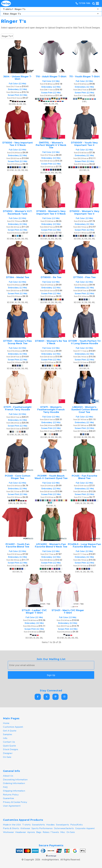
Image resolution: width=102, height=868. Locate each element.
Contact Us (9, 742)
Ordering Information (14, 783)
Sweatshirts (38, 825)
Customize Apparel (13, 727)
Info (5, 738)
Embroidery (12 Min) (18, 89)
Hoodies (50, 825)
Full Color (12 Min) (18, 84)
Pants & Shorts (11, 828)
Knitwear (25, 828)
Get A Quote (10, 731)
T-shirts (26, 825)
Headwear (21, 832)
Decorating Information (15, 780)
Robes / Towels (51, 832)
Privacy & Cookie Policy (15, 802)
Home (6, 723)
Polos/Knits (77, 825)
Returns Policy (11, 795)
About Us (8, 776)
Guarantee (8, 798)
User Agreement (12, 806)
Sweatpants (63, 825)
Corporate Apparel (85, 828)
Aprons (31, 832)
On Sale (7, 757)
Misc (63, 832)
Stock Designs (11, 749)
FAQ (5, 787)
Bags (39, 832)
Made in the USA (12, 825)
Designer (8, 753)
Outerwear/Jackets (64, 828)
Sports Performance (42, 828)
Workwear (8, 832)
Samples (8, 734)
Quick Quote (9, 746)
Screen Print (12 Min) (18, 95)
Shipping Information (14, 791)
